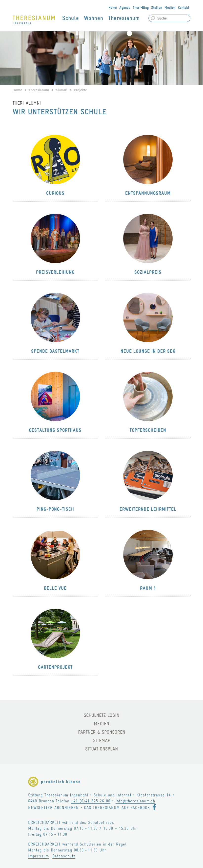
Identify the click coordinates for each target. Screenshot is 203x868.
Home (113, 8)
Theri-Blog (141, 8)
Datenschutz (64, 856)
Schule (71, 18)
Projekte (80, 90)
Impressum (39, 856)
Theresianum (124, 18)
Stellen (157, 8)
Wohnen (94, 18)
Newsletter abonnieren (53, 808)
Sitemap (102, 740)
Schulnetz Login (101, 715)
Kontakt (183, 8)
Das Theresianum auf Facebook (117, 808)
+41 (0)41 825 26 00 (91, 801)
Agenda (125, 8)
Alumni (61, 90)
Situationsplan (101, 749)
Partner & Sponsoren (102, 732)
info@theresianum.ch (135, 801)
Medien (170, 8)
